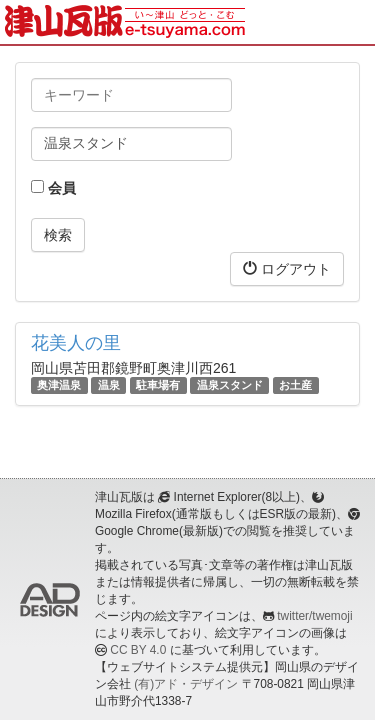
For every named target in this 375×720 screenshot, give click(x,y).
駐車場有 (158, 385)
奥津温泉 (59, 385)
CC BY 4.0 (138, 650)
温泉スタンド (230, 385)
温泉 (109, 385)
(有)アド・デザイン (186, 684)
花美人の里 (76, 343)
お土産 (295, 385)
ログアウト (287, 268)
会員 (53, 188)
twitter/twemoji (314, 616)
